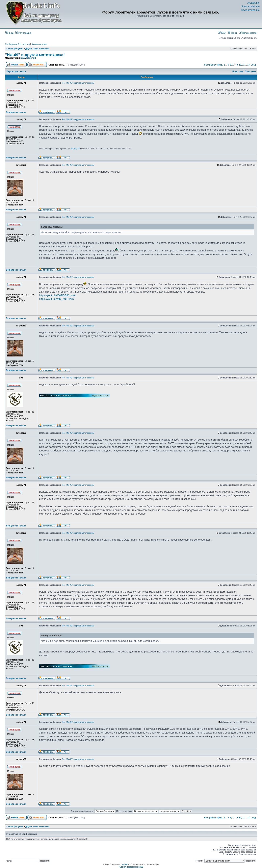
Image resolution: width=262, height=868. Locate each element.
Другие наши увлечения (37, 49)
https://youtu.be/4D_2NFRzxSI (57, 299)
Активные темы (39, 44)
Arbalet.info (253, 3)
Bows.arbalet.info (250, 10)
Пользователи (248, 33)
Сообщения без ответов (17, 44)
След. (254, 65)
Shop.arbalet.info (250, 6)
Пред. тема (238, 71)
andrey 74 (75, 149)
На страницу (210, 65)
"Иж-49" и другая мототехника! (35, 55)
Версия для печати (16, 71)
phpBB (125, 865)
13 (248, 65)
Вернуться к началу (16, 112)
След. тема (250, 71)
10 (240, 65)
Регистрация (23, 33)
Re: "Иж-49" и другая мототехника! (78, 83)
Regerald (31, 58)
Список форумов (15, 49)
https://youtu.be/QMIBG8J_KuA (57, 295)
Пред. (220, 65)
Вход (9, 33)
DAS (23, 58)
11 (243, 65)
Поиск (233, 33)
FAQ (222, 33)
